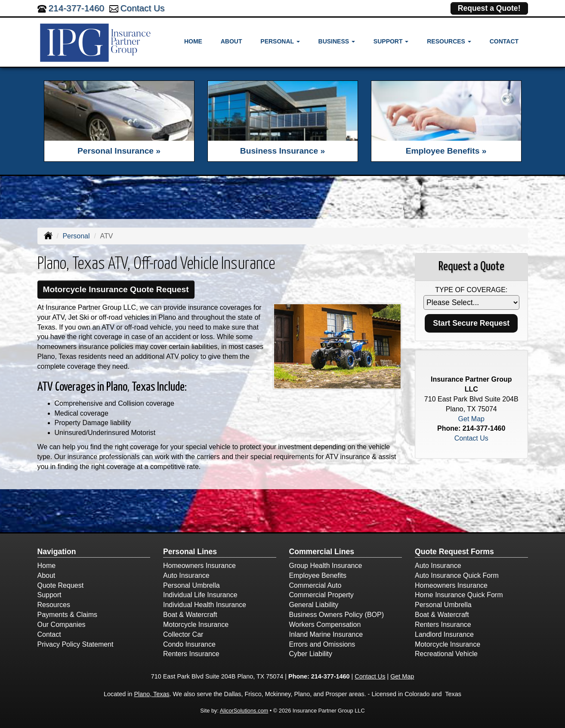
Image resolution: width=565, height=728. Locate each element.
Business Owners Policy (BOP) (337, 615)
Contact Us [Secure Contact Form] (471, 438)
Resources (54, 605)
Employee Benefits (318, 575)
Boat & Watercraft (190, 615)
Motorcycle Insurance (196, 625)
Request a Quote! (489, 8)
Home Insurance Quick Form (459, 595)
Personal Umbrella (191, 585)
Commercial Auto (315, 585)
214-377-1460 (77, 8)
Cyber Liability (311, 654)
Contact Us (143, 8)
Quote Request (61, 585)
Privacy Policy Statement (76, 644)
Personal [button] (280, 41)
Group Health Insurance (326, 566)
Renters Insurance (191, 654)
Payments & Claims (68, 615)
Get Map (471, 419)
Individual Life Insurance (200, 595)
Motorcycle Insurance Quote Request (116, 289)
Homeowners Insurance (199, 566)
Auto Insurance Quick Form (457, 575)
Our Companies (62, 625)
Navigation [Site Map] (57, 552)
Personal (76, 236)
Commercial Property (321, 595)
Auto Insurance (186, 575)
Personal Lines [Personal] (190, 552)
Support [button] (391, 41)
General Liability (314, 605)
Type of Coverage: (471, 290)
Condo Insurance (189, 644)
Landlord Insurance (444, 634)
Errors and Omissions (322, 644)
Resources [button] (449, 41)
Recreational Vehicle (446, 654)
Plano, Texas (151, 694)
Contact (504, 41)
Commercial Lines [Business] (322, 552)
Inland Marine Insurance (326, 634)
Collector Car (183, 634)
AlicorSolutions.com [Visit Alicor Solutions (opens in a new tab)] (244, 711)
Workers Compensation (325, 625)
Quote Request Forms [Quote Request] (454, 552)
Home (193, 41)
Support (49, 595)
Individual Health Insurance (205, 605)
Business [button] (337, 41)
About (232, 41)
